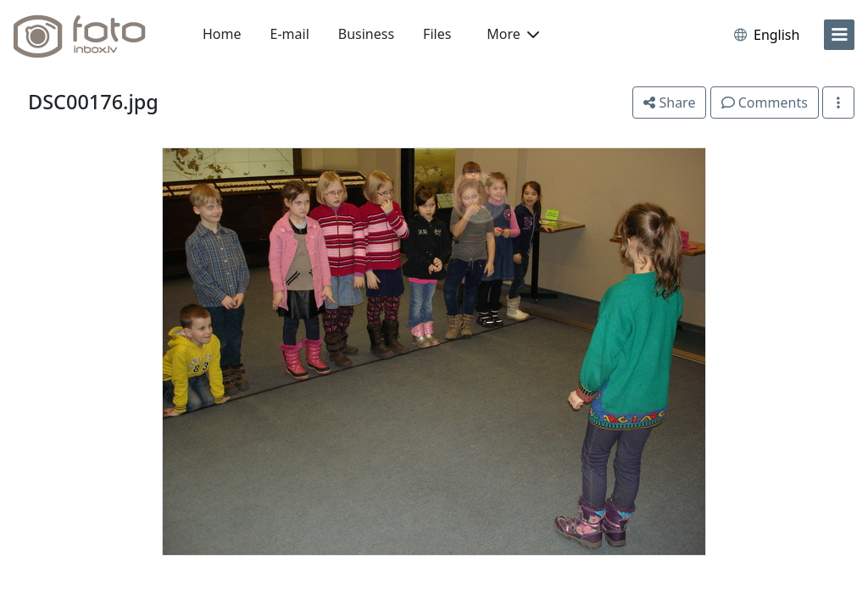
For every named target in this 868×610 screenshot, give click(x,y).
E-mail (290, 34)
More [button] (513, 34)
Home (222, 34)
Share (669, 103)
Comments (765, 103)
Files (437, 34)
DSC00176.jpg (93, 102)
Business (366, 34)
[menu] (839, 35)
